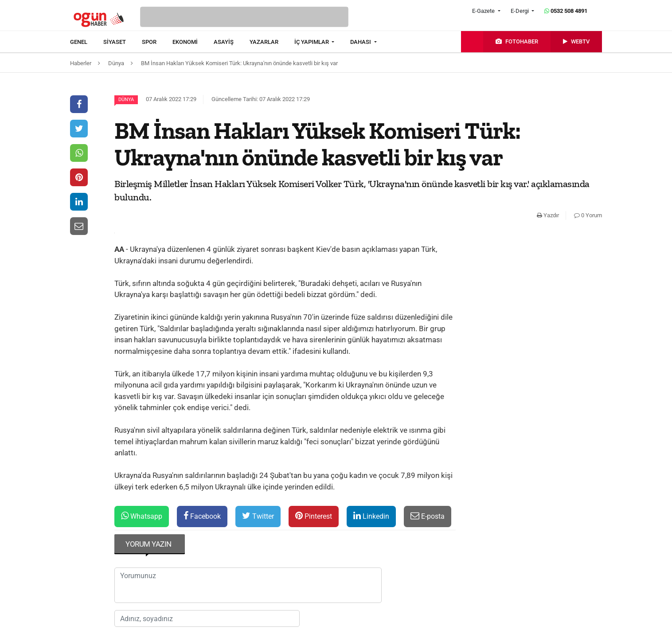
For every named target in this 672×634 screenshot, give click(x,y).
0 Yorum (588, 215)
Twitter (258, 516)
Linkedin (371, 516)
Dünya (126, 100)
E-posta (428, 516)
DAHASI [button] (361, 42)
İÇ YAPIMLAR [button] (312, 42)
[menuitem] (87, 42)
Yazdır (548, 215)
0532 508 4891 (566, 11)
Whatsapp (142, 516)
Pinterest (314, 516)
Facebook (202, 516)
